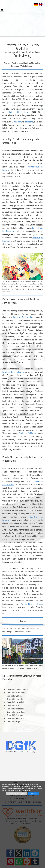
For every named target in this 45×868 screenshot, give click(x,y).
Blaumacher (16, 122)
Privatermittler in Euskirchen (13, 372)
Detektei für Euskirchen (19, 112)
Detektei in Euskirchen (27, 433)
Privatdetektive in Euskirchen (32, 604)
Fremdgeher (29, 122)
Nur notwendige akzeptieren (17, 794)
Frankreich (36, 238)
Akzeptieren (34, 794)
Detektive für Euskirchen (23, 317)
